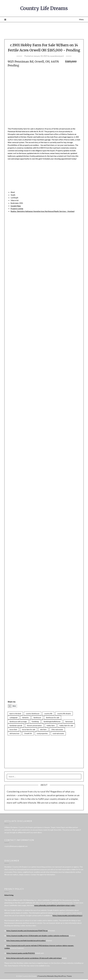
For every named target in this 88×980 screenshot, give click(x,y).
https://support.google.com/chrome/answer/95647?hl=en (27, 931)
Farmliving (35, 722)
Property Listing (17, 208)
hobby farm (51, 726)
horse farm (13, 730)
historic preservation (34, 726)
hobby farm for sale (66, 726)
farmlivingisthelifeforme (52, 722)
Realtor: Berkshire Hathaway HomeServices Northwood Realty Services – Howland (43, 211)
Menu (81, 19)
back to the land (15, 714)
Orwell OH (28, 734)
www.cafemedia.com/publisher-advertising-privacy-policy (55, 906)
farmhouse (37, 718)
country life (48, 714)
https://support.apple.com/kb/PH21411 (21, 954)
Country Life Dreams (44, 8)
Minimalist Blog (52, 977)
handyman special (16, 726)
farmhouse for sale (53, 718)
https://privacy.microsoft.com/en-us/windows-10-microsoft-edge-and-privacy (34, 959)
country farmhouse (33, 714)
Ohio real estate (57, 730)
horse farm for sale (29, 730)
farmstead (69, 722)
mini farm (43, 730)
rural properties (42, 734)
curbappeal (13, 718)
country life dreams (64, 714)
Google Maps (16, 206)
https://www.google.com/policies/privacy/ (67, 916)
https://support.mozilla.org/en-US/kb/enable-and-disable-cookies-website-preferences (38, 936)
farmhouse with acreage (18, 722)
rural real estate (58, 734)
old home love (14, 734)
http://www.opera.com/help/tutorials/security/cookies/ (26, 941)
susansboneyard (57, 56)
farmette (25, 718)
